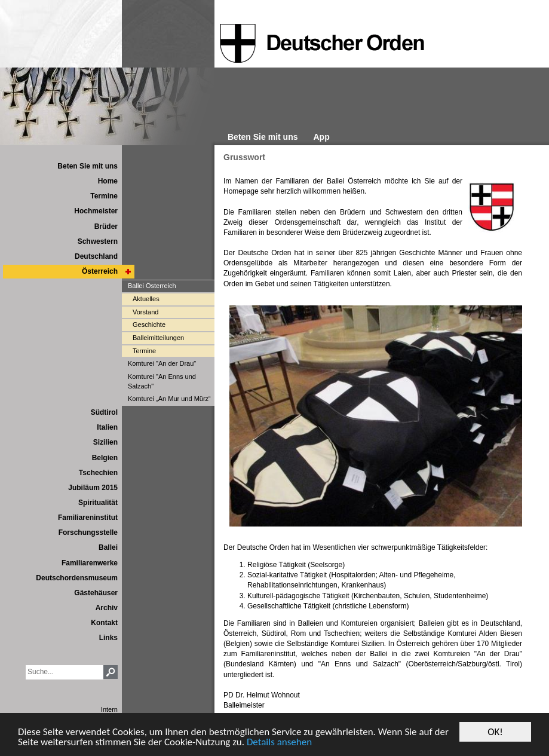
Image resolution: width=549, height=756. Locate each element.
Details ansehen (279, 743)
